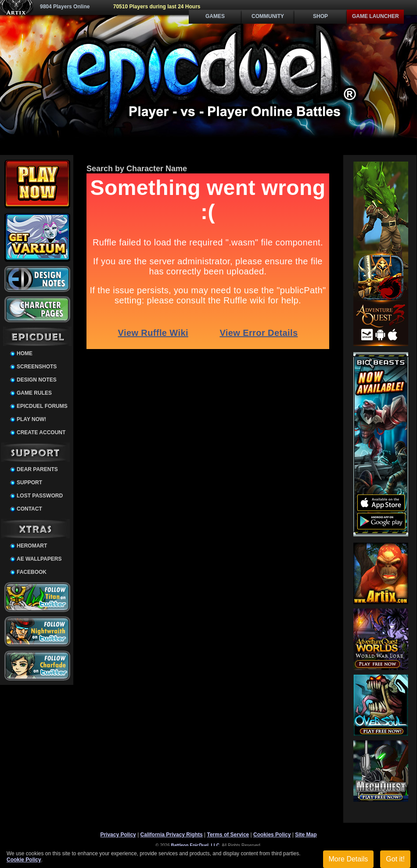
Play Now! (31, 419)
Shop (320, 16)
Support (29, 483)
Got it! (395, 859)
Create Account (41, 432)
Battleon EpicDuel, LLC (196, 845)
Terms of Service (228, 835)
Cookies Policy (272, 835)
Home (25, 353)
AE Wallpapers (39, 559)
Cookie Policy (24, 860)
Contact (29, 509)
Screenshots (37, 367)
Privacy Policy (118, 835)
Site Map (306, 835)
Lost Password (40, 496)
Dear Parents (37, 469)
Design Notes (37, 380)
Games (215, 16)
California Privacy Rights (172, 835)
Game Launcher (376, 16)
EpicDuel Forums (42, 406)
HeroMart (32, 546)
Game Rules (34, 393)
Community (268, 16)
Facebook (32, 572)
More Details (349, 859)
